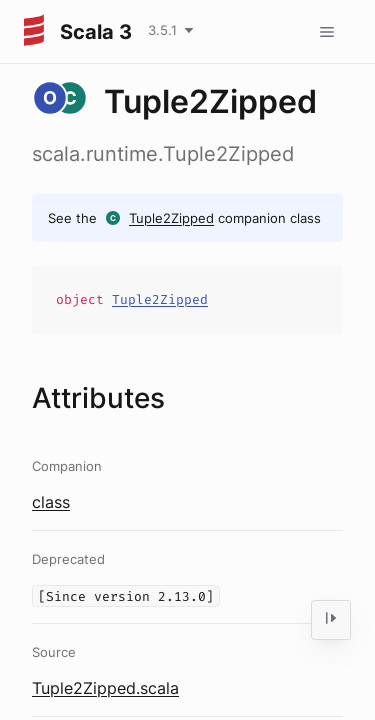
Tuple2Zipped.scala (105, 688)
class (51, 502)
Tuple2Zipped (171, 218)
